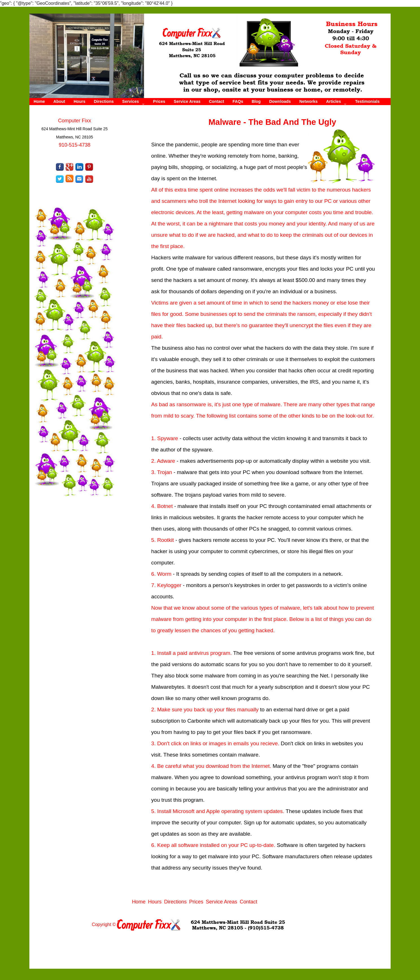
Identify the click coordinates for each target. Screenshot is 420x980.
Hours (80, 101)
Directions (104, 101)
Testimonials (367, 101)
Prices (159, 101)
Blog (256, 101)
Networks (309, 101)
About (59, 101)
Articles (333, 101)
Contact (217, 101)
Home (39, 101)
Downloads (280, 101)
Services (131, 101)
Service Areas (187, 101)
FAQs (238, 101)
